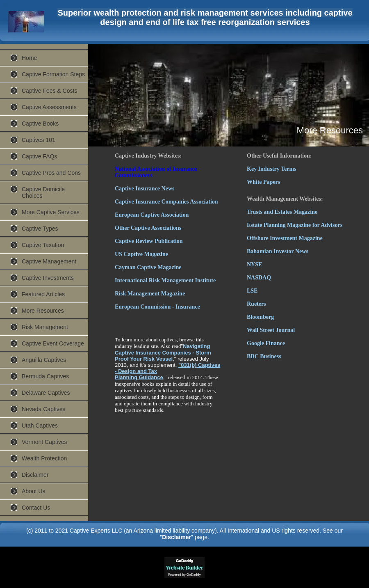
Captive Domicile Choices (43, 192)
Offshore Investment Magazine (285, 238)
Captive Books (40, 124)
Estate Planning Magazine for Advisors (295, 225)
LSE (252, 291)
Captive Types (40, 229)
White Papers (263, 182)
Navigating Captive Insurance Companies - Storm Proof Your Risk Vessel (163, 352)
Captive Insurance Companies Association (166, 202)
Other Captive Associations (148, 228)
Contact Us (36, 508)
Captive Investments (48, 278)
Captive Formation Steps (53, 74)
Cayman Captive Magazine (148, 267)
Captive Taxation (43, 245)
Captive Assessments (49, 107)
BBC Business (264, 356)
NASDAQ (259, 278)
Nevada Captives (44, 409)
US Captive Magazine (141, 254)
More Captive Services (51, 212)
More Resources (43, 311)
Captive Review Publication (149, 241)
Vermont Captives (44, 442)
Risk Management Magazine (150, 294)
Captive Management (49, 261)
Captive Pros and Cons (51, 173)
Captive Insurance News (145, 189)
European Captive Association (152, 215)
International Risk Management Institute (165, 280)
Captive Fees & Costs (49, 91)
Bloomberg (260, 317)
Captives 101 (39, 140)
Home (29, 58)
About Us (34, 491)
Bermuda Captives (45, 376)
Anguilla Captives (44, 360)
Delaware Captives (46, 393)
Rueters (256, 304)
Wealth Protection (44, 458)
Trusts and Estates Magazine (282, 212)
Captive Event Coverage (53, 343)
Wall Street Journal (271, 330)
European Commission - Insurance (157, 307)
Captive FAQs (39, 156)
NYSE (254, 264)
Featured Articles (43, 294)
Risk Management (45, 327)
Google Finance (266, 343)
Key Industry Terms (272, 169)
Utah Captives (40, 426)
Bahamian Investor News (278, 251)
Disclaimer (35, 475)
